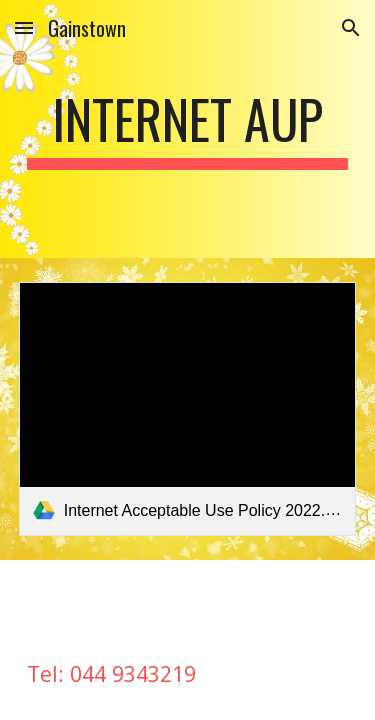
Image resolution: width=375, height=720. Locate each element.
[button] (24, 27)
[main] (188, 129)
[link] (188, 408)
